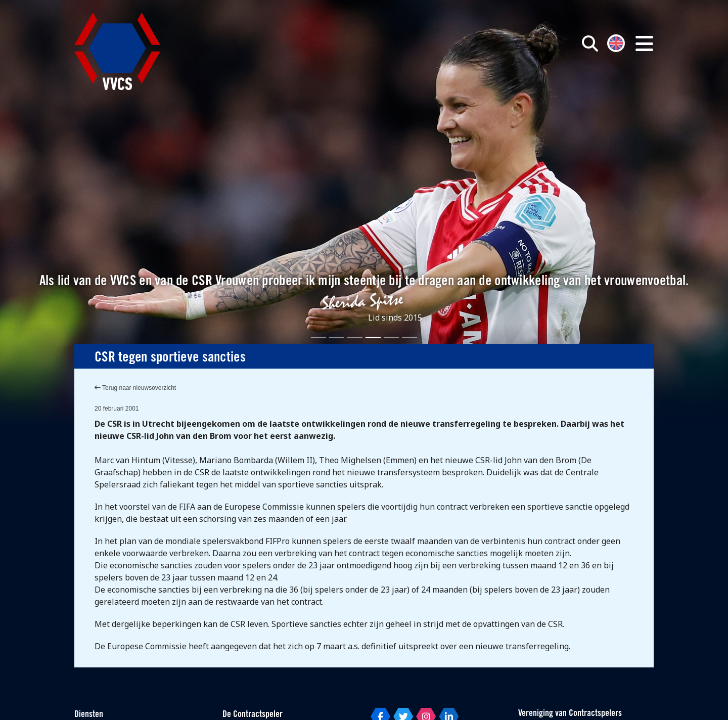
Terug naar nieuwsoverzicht (135, 388)
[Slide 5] (391, 337)
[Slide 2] (337, 337)
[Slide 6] (409, 337)
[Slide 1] (318, 337)
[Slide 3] (355, 337)
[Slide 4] (373, 337)
